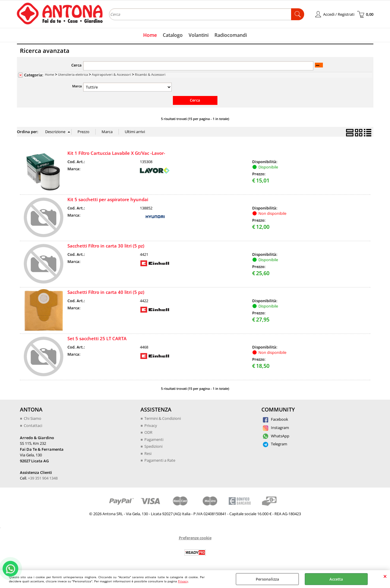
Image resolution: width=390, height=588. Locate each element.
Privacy (183, 581)
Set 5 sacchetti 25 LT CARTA (97, 338)
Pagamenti (154, 439)
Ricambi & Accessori (150, 74)
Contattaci (33, 425)
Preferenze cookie (195, 538)
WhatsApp (276, 436)
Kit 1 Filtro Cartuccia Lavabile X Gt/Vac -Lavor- (116, 153)
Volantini (199, 35)
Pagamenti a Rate (160, 460)
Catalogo (173, 35)
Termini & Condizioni (163, 418)
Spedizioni (153, 446)
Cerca (76, 65)
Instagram (276, 428)
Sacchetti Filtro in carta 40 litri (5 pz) (106, 292)
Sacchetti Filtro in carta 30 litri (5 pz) (106, 246)
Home (150, 35)
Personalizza (267, 579)
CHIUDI (385, 576)
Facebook (275, 419)
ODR (148, 432)
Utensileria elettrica (73, 74)
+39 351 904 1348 (43, 478)
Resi (148, 453)
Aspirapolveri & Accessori (111, 74)
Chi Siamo (33, 418)
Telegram (275, 444)
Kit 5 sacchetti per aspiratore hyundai (108, 199)
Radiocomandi (231, 35)
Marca (77, 86)
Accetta (336, 579)
